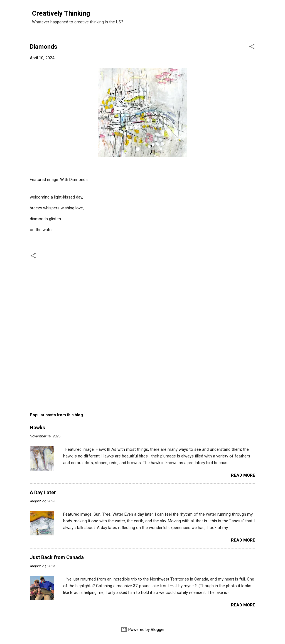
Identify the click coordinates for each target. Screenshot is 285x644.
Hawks (37, 428)
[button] (252, 47)
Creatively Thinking (61, 13)
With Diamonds (74, 180)
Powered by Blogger (143, 630)
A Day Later (43, 492)
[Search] (263, 15)
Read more (243, 475)
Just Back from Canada (57, 557)
